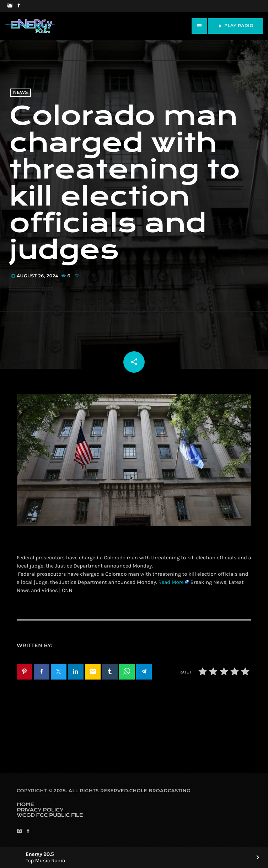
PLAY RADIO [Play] (235, 26)
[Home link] (30, 26)
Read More (171, 582)
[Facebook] (19, 6)
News (21, 93)
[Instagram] (10, 6)
